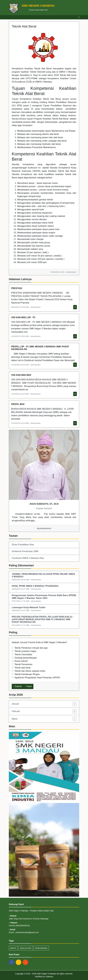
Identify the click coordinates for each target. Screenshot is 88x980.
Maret (44, 719)
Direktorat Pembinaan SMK (25, 551)
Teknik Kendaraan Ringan (27, 674)
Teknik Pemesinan (23, 664)
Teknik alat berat (23, 668)
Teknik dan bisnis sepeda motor (30, 671)
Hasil (28, 686)
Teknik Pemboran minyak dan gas (31, 648)
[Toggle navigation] (79, 17)
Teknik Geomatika (23, 654)
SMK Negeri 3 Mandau (46, 974)
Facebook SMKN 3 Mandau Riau (28, 558)
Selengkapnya (44, 529)
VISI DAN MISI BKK (21, 375)
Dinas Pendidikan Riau (23, 545)
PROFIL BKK (18, 404)
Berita (13, 948)
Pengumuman (41, 948)
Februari (44, 711)
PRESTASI (17, 288)
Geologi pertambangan (26, 658)
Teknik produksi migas (25, 651)
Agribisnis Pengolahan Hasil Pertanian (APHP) (37, 678)
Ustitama (49, 977)
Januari (44, 704)
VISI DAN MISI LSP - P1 (23, 317)
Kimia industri (21, 661)
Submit (18, 686)
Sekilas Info (26, 948)
